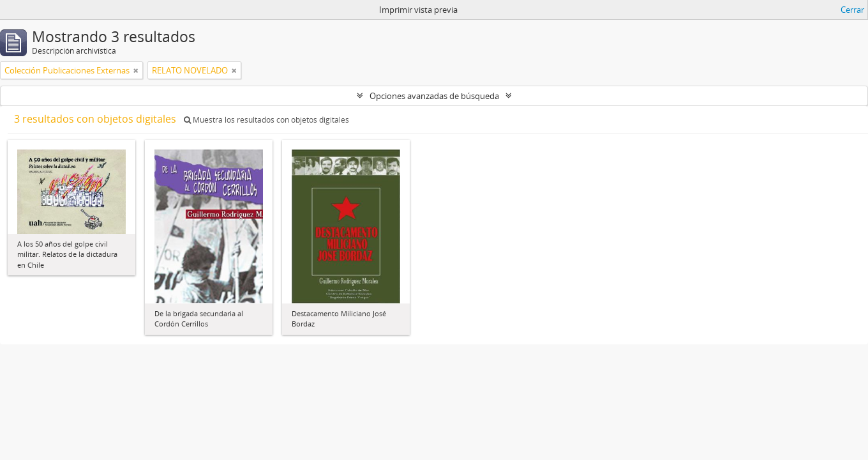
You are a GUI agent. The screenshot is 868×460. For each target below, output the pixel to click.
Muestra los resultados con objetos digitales (266, 120)
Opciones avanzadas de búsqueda (434, 96)
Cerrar (852, 10)
